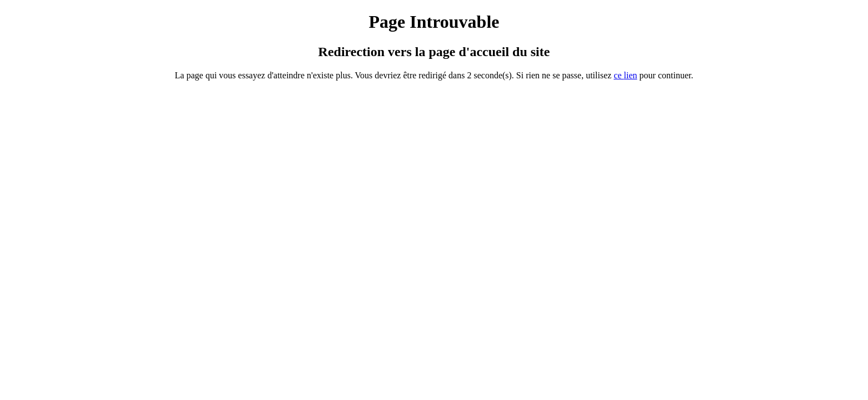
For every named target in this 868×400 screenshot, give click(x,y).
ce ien (625, 75)
